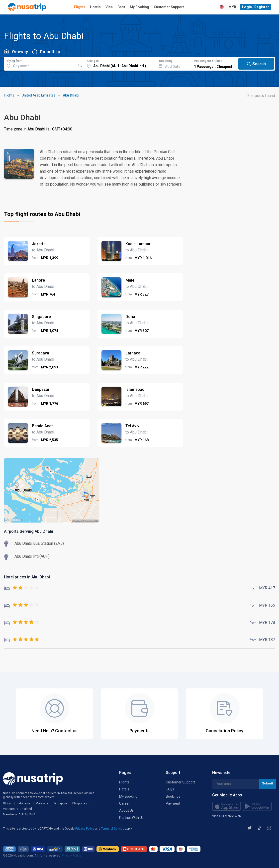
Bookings (173, 796)
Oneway (20, 52)
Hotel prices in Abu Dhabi (27, 577)
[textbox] (40, 63)
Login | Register (256, 7)
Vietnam (9, 809)
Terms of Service (113, 829)
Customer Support (169, 7)
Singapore (60, 803)
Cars (121, 7)
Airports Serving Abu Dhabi (29, 531)
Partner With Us (131, 818)
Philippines (80, 803)
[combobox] (40, 63)
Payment (173, 803)
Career (125, 803)
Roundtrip (50, 52)
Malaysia (42, 803)
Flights (80, 7)
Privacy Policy (85, 829)
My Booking (139, 7)
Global (7, 803)
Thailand (26, 809)
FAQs (170, 789)
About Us (126, 810)
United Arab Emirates (39, 95)
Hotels (95, 7)
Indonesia (24, 803)
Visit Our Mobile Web (226, 816)
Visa (109, 7)
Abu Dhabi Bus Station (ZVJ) (39, 543)
